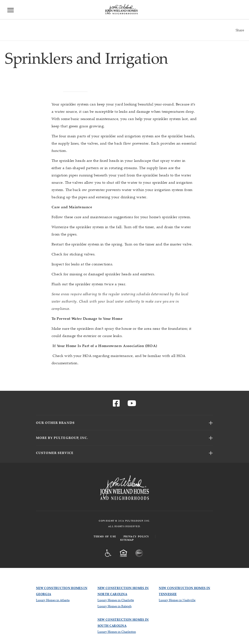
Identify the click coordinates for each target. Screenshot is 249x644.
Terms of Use (105, 536)
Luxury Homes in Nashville (177, 600)
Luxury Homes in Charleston (117, 632)
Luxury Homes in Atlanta (53, 600)
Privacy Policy (136, 536)
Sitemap (127, 540)
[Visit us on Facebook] (116, 405)
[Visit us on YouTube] (132, 405)
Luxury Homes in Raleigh (115, 606)
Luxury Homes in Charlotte (116, 600)
